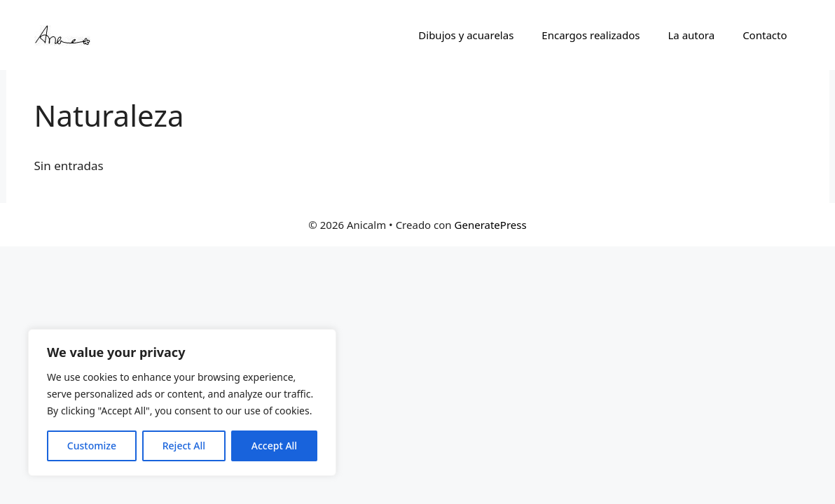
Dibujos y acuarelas (466, 35)
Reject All (184, 446)
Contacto (765, 35)
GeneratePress (491, 225)
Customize (92, 446)
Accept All (274, 446)
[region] (182, 402)
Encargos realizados (591, 35)
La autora (691, 35)
